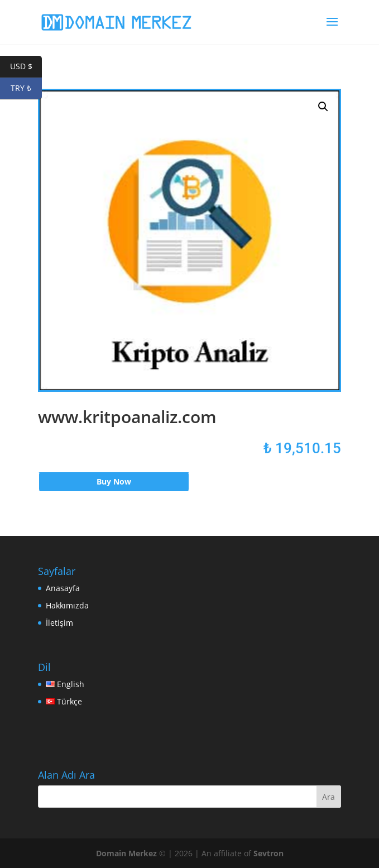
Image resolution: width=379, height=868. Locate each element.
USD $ (26, 67)
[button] (323, 107)
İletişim (59, 623)
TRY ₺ (26, 88)
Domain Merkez (126, 853)
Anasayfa (63, 588)
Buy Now (114, 481)
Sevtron (268, 853)
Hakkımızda (67, 605)
